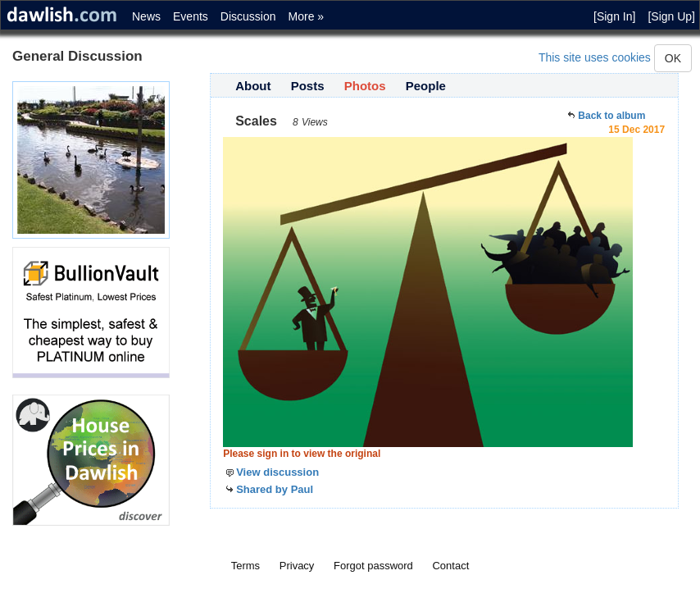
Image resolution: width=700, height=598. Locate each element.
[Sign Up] (671, 16)
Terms (245, 566)
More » (307, 16)
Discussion (248, 16)
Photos (365, 86)
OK (673, 58)
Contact (450, 566)
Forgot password (373, 566)
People (426, 86)
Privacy (297, 566)
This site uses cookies (595, 57)
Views (315, 122)
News (146, 16)
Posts (308, 86)
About (253, 86)
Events (191, 16)
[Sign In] (614, 16)
